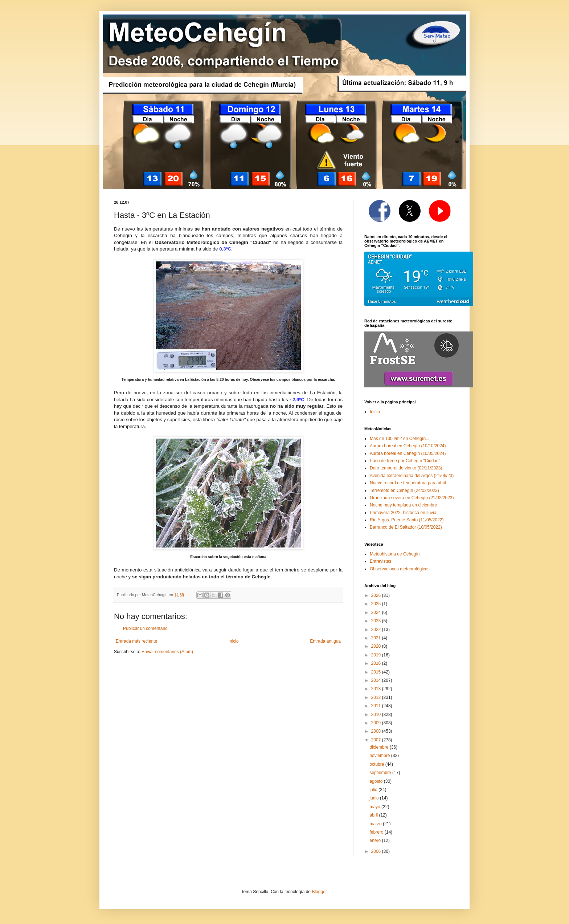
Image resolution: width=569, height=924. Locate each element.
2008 (377, 731)
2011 (377, 706)
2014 (377, 680)
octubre (377, 764)
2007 (377, 740)
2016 (377, 663)
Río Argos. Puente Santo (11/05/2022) (407, 520)
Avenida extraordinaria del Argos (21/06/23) (412, 476)
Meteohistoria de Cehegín (395, 554)
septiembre (381, 773)
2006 (377, 851)
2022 (377, 630)
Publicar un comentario (145, 628)
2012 (377, 697)
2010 (377, 715)
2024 (377, 612)
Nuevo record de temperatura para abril (408, 483)
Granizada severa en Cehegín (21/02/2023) (412, 498)
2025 (377, 604)
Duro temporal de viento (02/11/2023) (406, 468)
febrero (377, 832)
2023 (377, 621)
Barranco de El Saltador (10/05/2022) (406, 527)
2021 (377, 638)
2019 (377, 655)
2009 (377, 723)
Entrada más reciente (136, 641)
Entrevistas (380, 561)
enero (376, 840)
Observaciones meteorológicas (400, 569)
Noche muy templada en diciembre (403, 505)
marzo (376, 824)
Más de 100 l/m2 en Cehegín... (400, 439)
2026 (377, 595)
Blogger (319, 892)
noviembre (380, 756)
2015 (377, 672)
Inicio (234, 641)
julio (374, 790)
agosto (376, 781)
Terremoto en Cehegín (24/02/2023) (404, 491)
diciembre (379, 747)
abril (374, 815)
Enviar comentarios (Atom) (167, 652)
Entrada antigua (325, 641)
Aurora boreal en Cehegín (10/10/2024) (408, 446)
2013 (377, 689)
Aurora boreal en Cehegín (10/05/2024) (408, 453)
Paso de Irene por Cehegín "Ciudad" (405, 461)
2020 (377, 646)
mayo (375, 807)
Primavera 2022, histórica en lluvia (403, 513)
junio (375, 798)
